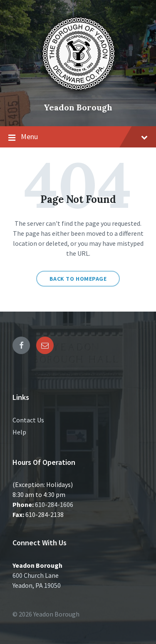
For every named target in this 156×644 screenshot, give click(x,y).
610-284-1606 (54, 504)
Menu (78, 137)
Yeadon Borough (78, 107)
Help (19, 432)
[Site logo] (78, 93)
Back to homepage (78, 279)
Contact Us (28, 420)
